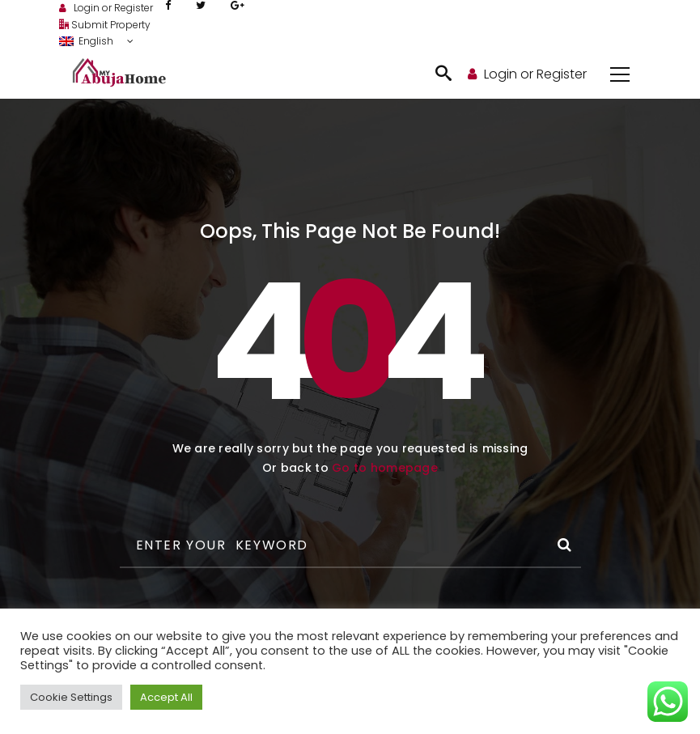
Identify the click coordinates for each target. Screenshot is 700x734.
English (87, 41)
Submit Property (105, 25)
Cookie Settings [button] (71, 697)
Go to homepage (385, 468)
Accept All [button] (166, 697)
